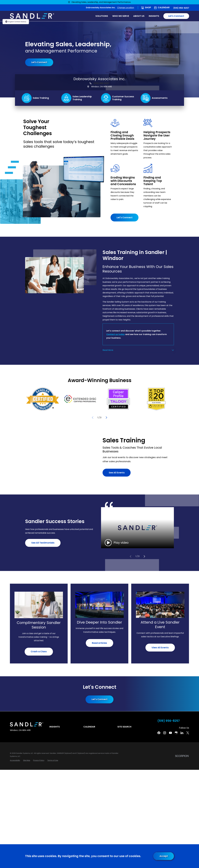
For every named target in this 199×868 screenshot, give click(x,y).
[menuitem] (15, 760)
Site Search (124, 727)
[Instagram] (165, 733)
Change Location (126, 8)
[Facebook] (159, 733)
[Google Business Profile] (176, 733)
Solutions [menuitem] (102, 16)
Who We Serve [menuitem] (121, 16)
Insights (55, 727)
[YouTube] (170, 733)
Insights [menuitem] (154, 16)
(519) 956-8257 (181, 8)
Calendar (164, 7)
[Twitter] (188, 733)
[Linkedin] (182, 733)
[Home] (32, 16)
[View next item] (106, 418)
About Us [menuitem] (139, 16)
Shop (148, 7)
